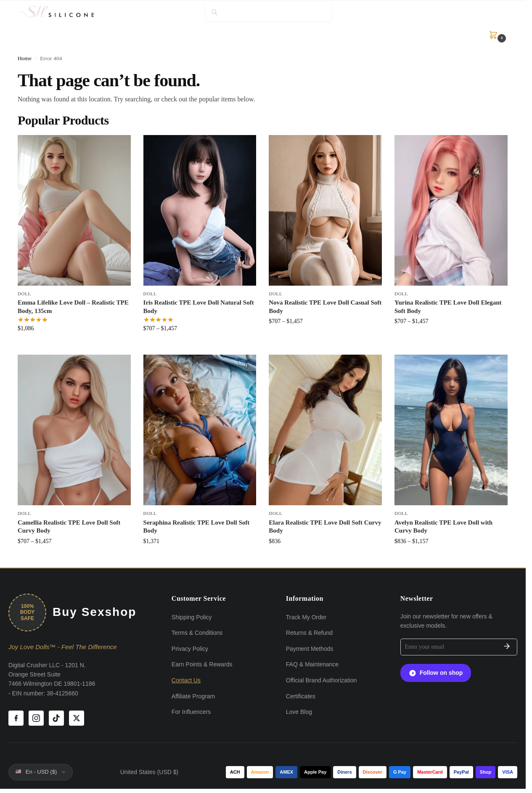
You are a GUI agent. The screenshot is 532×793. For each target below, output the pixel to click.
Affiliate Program (193, 696)
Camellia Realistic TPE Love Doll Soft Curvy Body (69, 527)
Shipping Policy (192, 617)
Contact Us (186, 680)
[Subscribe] (507, 647)
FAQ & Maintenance (312, 664)
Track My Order (306, 617)
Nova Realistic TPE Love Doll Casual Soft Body (325, 307)
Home (25, 58)
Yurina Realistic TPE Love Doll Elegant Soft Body (448, 307)
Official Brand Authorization (322, 680)
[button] (495, 35)
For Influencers (191, 712)
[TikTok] (56, 718)
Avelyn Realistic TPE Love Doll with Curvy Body (443, 527)
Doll (24, 294)
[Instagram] (36, 718)
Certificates (301, 696)
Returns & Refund (309, 633)
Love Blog (299, 712)
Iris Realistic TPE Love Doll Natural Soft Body (199, 307)
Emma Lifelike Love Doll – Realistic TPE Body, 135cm (73, 307)
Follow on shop (436, 673)
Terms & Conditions (197, 633)
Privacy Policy (190, 649)
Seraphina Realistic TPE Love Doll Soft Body (197, 527)
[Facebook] (16, 718)
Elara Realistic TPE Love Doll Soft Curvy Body (325, 527)
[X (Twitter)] (77, 718)
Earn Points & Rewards (202, 664)
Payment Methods (310, 649)
